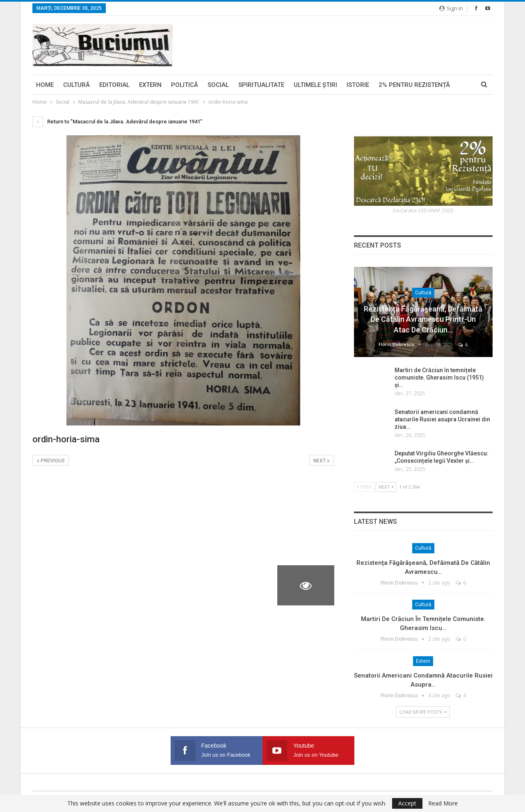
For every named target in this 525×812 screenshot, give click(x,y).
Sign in (451, 8)
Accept (407, 803)
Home (45, 85)
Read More (443, 803)
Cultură (76, 85)
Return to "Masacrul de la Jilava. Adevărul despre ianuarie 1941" (117, 122)
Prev (364, 487)
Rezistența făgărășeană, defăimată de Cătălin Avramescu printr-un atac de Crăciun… (423, 319)
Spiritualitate (261, 85)
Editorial (114, 85)
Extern (150, 85)
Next (322, 461)
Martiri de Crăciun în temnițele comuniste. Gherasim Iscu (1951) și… (439, 378)
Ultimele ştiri (315, 85)
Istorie (358, 85)
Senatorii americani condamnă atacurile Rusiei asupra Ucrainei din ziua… (442, 419)
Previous (51, 461)
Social (218, 85)
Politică (185, 85)
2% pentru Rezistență (414, 85)
